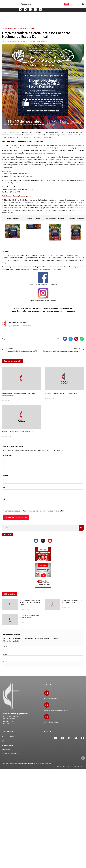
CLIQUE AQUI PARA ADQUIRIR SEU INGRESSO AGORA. (24, 141)
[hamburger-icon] (66, 4)
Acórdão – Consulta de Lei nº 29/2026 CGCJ (18, 432)
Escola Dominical (24, 28)
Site (5, 499)
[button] (83, 4)
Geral (33, 28)
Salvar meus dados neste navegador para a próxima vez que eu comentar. (34, 511)
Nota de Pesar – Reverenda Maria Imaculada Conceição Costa (18, 395)
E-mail (6, 487)
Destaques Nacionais (10, 28)
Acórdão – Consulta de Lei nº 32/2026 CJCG (61, 393)
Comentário (9, 455)
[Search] (81, 528)
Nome (6, 476)
